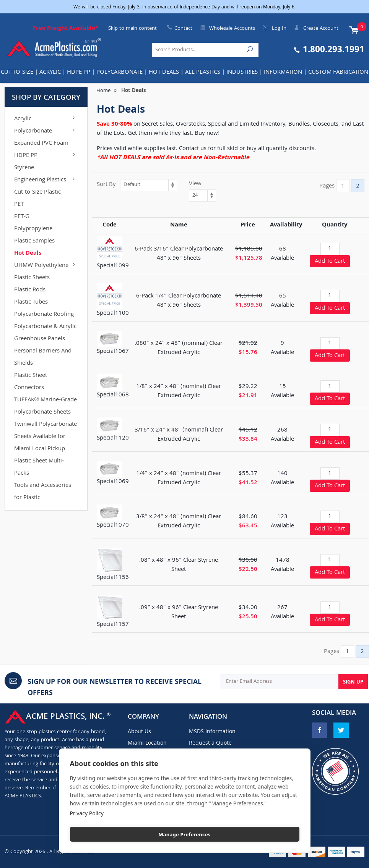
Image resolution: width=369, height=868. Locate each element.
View (195, 184)
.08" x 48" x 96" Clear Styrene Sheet (179, 565)
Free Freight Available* (66, 29)
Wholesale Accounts (228, 29)
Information (283, 73)
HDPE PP (79, 73)
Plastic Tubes (31, 302)
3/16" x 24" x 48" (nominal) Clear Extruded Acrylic (179, 435)
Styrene (24, 168)
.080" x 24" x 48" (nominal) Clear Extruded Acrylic (179, 348)
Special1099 (113, 266)
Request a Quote (210, 744)
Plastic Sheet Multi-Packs (39, 467)
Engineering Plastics (45, 180)
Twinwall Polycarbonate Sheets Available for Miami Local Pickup (46, 437)
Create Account (316, 29)
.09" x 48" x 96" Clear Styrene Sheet (179, 613)
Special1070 (113, 525)
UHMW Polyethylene (45, 266)
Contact (183, 29)
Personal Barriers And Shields (43, 357)
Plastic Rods (30, 290)
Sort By (106, 185)
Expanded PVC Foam (41, 144)
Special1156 (113, 578)
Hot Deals (164, 73)
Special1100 (113, 314)
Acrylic (50, 73)
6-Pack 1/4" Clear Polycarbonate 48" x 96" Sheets (179, 301)
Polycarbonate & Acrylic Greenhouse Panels (45, 333)
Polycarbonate (119, 73)
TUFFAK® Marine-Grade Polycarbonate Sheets (46, 406)
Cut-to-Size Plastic (37, 192)
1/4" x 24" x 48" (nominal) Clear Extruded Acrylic (179, 478)
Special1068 (113, 395)
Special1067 (113, 352)
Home (103, 91)
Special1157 (113, 625)
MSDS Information (212, 732)
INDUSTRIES (242, 73)
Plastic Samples (34, 241)
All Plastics (203, 73)
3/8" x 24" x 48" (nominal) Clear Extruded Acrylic (179, 522)
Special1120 (113, 438)
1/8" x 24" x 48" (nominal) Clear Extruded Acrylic (179, 391)
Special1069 (113, 482)
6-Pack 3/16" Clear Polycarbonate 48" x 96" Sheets (179, 254)
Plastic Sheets (32, 278)
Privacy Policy (87, 813)
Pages (327, 186)
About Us (139, 732)
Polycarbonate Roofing (44, 315)
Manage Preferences (184, 834)
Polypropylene (33, 229)
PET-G (22, 217)
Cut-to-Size (17, 73)
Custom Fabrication (338, 73)
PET (19, 205)
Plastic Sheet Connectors (31, 382)
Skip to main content (132, 29)
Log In (275, 29)
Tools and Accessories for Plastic (43, 492)
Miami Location (147, 744)
